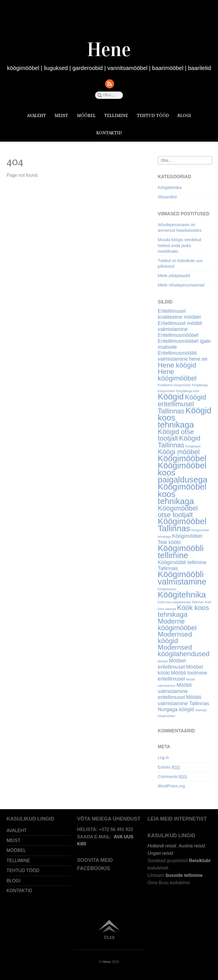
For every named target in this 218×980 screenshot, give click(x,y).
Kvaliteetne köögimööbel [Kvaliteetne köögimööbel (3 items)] (174, 385)
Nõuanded (167, 197)
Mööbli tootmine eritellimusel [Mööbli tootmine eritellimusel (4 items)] (183, 676)
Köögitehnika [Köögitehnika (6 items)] (182, 595)
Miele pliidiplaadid (174, 276)
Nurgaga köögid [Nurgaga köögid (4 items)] (176, 709)
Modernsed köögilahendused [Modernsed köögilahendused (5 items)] (184, 651)
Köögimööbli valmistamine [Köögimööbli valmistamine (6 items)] (182, 578)
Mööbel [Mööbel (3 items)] (163, 661)
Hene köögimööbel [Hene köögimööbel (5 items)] (177, 375)
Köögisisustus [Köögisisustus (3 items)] (167, 589)
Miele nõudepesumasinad (181, 285)
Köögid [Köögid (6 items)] (171, 397)
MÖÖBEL (86, 115)
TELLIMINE (116, 115)
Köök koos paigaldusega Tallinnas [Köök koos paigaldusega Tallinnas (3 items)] (181, 602)
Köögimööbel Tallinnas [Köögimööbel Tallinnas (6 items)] (182, 525)
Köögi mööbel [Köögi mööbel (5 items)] (179, 452)
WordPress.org (171, 786)
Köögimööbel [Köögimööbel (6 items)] (182, 458)
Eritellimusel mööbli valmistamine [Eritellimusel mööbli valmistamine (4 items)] (180, 326)
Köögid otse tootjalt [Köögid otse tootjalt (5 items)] (176, 435)
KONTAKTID (109, 133)
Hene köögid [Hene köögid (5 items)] (177, 365)
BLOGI (184, 115)
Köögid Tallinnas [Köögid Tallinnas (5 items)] (179, 441)
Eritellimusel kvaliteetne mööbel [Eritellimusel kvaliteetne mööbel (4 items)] (179, 314)
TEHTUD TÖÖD (153, 115)
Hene (107, 962)
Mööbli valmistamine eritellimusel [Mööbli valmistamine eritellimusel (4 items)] (175, 691)
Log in (163, 758)
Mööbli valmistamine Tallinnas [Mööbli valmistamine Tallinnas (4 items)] (184, 700)
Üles (109, 937)
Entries (169, 767)
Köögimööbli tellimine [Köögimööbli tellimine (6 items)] (181, 552)
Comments (172, 777)
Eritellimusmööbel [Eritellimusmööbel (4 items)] (178, 335)
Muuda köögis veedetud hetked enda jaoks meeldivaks (180, 245)
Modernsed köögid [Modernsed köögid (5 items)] (175, 637)
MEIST (61, 115)
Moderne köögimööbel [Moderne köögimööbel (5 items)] (177, 624)
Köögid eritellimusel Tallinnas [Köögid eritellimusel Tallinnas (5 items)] (182, 404)
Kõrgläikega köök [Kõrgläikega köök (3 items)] (188, 391)
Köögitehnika (170, 188)
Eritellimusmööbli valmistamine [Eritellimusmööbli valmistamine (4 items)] (177, 356)
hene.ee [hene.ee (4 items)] (198, 359)
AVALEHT (36, 115)
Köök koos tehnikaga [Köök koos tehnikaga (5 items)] (184, 611)
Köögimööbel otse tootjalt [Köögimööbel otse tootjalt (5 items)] (178, 511)
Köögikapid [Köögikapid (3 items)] (193, 446)
